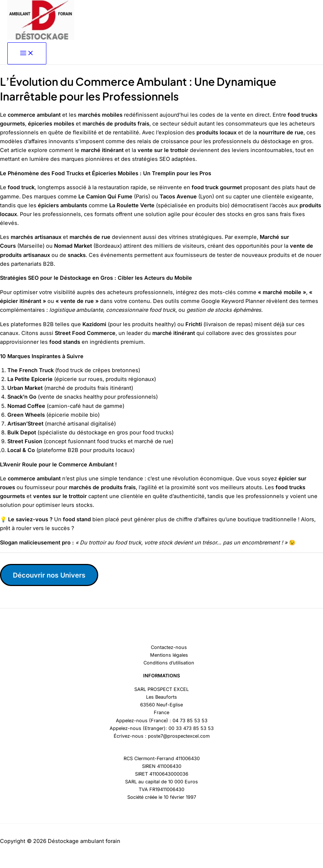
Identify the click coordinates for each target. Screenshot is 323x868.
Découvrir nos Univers (49, 575)
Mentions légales (169, 655)
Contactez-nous (169, 647)
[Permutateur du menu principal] (27, 53)
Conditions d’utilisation (169, 663)
